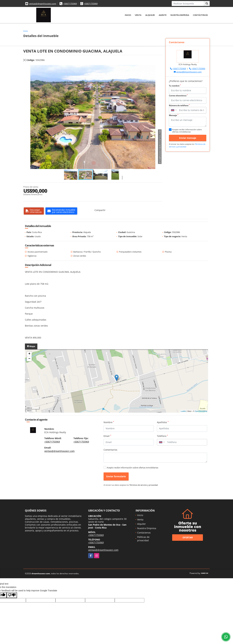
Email (107, 436)
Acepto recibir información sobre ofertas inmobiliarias (133, 468)
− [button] (29, 359)
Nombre (109, 422)
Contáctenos (200, 15)
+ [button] (29, 354)
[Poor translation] (12, 595)
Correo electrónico (178, 96)
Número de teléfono (179, 105)
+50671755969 (70, 4)
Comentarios (110, 450)
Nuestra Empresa (180, 15)
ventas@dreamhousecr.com (43, 4)
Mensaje (174, 115)
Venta (138, 15)
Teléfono (162, 436)
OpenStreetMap (201, 411)
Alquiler (150, 15)
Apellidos (163, 422)
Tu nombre (175, 86)
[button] (159, 68)
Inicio (128, 15)
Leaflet (183, 411)
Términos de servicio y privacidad (144, 485)
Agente (163, 15)
